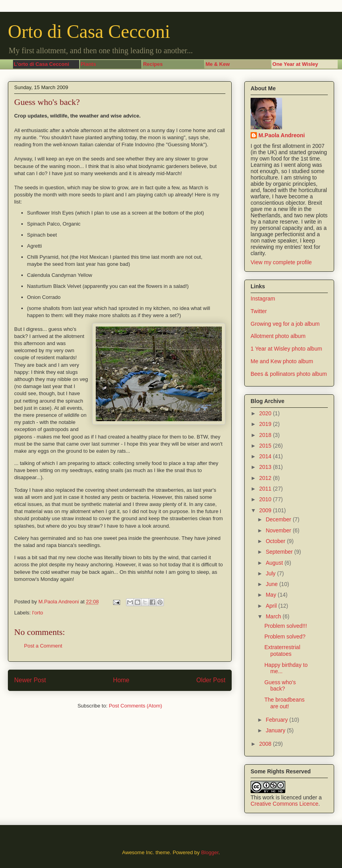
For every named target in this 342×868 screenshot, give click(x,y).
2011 (266, 489)
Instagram (263, 299)
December (279, 519)
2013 (266, 467)
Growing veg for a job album (285, 324)
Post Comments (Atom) (135, 706)
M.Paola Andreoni (282, 135)
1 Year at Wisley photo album (286, 349)
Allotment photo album (278, 336)
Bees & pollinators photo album (289, 374)
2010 (266, 499)
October (276, 541)
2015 (266, 446)
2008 (266, 744)
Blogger (210, 852)
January (276, 730)
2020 (266, 413)
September (280, 552)
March (274, 616)
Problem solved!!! (286, 626)
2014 (266, 456)
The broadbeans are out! (284, 703)
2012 (266, 478)
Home (121, 680)
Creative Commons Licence (284, 804)
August (275, 563)
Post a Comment (43, 646)
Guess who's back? (280, 686)
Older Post (211, 680)
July (271, 573)
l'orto (38, 613)
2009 (266, 510)
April (272, 606)
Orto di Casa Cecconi (89, 31)
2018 (266, 435)
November (279, 530)
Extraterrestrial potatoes (282, 651)
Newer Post (30, 680)
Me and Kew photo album (282, 361)
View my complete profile (281, 262)
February (277, 720)
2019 (266, 424)
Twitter (259, 311)
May (271, 595)
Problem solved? (285, 637)
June (272, 584)
